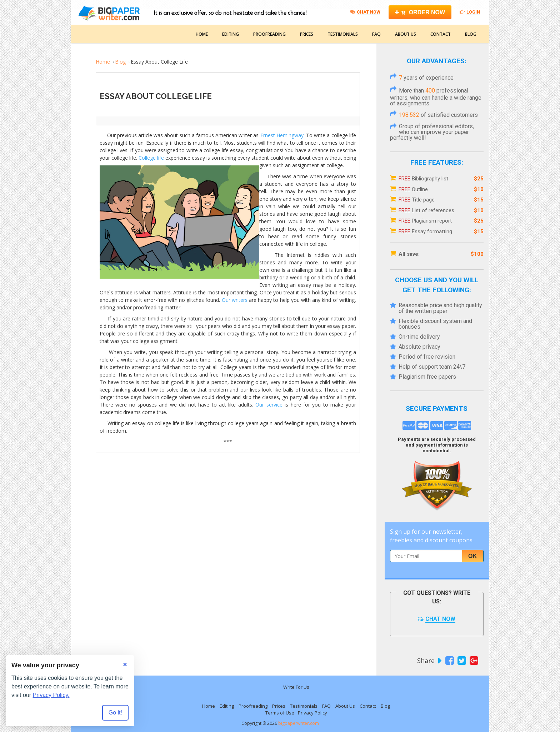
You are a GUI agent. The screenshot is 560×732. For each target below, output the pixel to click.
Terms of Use (280, 713)
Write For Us (296, 687)
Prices (307, 34)
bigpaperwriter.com (299, 723)
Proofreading (269, 34)
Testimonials (343, 34)
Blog (471, 34)
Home (202, 34)
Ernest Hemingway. (282, 135)
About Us (406, 34)
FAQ (376, 34)
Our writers (235, 300)
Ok (472, 556)
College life (151, 158)
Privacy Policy (312, 713)
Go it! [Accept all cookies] (115, 713)
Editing (231, 34)
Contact (441, 34)
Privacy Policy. (51, 695)
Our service (269, 405)
